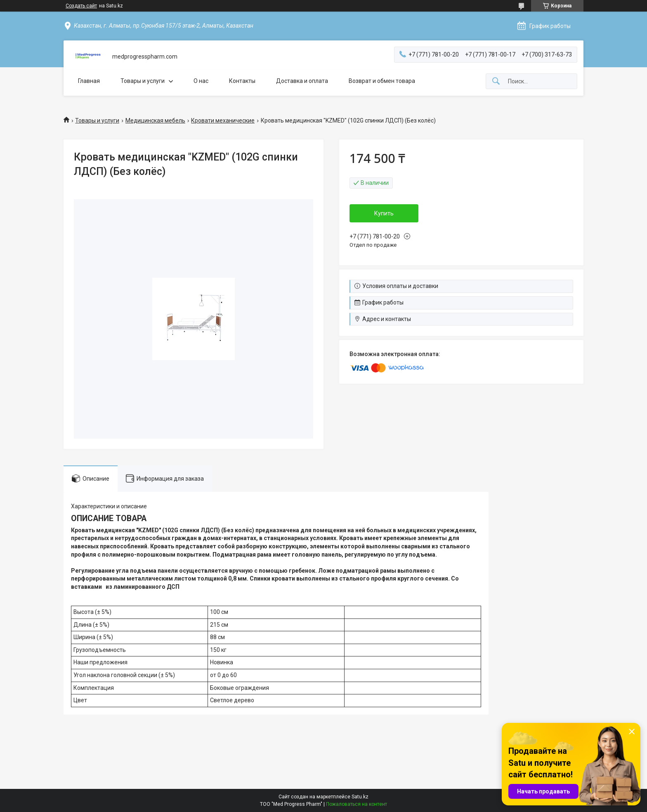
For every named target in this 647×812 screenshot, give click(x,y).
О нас (201, 81)
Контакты (242, 81)
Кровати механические (223, 120)
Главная (89, 81)
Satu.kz (360, 797)
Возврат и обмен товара (382, 81)
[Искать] (496, 81)
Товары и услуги (143, 81)
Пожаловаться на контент (357, 804)
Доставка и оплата (302, 81)
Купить (384, 213)
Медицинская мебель (155, 120)
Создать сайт (81, 6)
